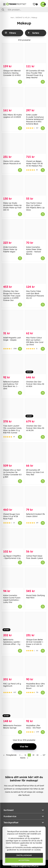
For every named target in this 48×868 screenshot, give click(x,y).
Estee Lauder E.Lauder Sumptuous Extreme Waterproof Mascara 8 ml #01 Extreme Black (35, 119)
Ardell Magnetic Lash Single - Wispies (12, 339)
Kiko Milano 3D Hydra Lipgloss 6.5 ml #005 (12, 116)
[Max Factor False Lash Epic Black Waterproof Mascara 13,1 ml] (36, 274)
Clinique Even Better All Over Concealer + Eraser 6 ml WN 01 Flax (35, 643)
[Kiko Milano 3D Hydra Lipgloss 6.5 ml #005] (13, 97)
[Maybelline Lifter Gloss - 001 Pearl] (36, 708)
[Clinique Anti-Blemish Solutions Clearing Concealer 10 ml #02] (13, 53)
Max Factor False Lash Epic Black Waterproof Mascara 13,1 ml (35, 295)
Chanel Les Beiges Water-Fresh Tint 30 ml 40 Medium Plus (34, 164)
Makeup (34, 18)
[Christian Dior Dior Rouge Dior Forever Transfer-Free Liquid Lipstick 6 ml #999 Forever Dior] (13, 274)
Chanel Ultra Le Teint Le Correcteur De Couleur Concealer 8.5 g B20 (12, 473)
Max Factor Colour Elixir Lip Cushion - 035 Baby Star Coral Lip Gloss (35, 341)
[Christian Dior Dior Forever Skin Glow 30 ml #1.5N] (36, 408)
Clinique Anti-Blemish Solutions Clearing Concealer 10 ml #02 (12, 73)
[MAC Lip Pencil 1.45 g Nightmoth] (13, 666)
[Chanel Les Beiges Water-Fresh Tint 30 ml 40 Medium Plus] (36, 144)
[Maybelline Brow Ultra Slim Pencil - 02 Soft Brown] (36, 666)
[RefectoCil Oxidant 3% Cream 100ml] (36, 497)
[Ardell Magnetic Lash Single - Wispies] (13, 320)
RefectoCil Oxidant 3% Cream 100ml (35, 515)
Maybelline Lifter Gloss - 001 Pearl (33, 727)
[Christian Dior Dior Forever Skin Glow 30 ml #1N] (36, 364)
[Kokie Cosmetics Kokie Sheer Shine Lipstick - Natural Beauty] (36, 230)
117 (44, 755)
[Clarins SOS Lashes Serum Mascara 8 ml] (13, 144)
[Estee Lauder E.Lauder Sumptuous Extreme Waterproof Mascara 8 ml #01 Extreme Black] (36, 97)
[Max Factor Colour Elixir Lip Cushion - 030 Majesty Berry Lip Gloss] (36, 185)
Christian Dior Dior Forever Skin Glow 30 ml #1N (35, 384)
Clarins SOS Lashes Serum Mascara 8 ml (12, 162)
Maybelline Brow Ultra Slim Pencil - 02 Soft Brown (35, 686)
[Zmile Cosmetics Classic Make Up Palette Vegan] (13, 230)
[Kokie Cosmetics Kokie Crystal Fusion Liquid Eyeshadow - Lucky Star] (13, 578)
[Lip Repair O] (13, 538)
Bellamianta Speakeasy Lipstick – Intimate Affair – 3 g (12, 642)
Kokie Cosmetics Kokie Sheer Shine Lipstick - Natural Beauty (34, 251)
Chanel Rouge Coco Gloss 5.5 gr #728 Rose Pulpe (12, 516)
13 (33, 755)
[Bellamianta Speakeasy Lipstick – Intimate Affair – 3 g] (13, 622)
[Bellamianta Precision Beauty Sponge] (13, 708)
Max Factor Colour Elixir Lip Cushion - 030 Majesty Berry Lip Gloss (35, 206)
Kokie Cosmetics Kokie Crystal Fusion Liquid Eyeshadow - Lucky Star (12, 599)
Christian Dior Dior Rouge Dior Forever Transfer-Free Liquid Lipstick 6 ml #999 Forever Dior (12, 296)
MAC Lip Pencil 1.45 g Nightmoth (12, 685)
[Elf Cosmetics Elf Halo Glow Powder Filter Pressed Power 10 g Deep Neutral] (36, 53)
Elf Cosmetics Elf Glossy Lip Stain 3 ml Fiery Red (35, 472)
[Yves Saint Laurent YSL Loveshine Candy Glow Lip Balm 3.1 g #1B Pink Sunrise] (13, 408)
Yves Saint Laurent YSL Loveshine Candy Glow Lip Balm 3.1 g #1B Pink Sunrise (12, 429)
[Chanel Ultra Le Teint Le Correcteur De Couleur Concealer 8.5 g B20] (13, 452)
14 (37, 755)
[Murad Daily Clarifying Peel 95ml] (36, 578)
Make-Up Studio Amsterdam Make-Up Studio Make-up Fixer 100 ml (12, 206)
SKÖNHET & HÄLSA (23, 18)
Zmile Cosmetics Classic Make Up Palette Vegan (10, 249)
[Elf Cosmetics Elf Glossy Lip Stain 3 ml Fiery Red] (36, 452)
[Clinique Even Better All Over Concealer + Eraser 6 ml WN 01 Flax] (36, 622)
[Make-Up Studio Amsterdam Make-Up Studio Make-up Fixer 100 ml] (13, 185)
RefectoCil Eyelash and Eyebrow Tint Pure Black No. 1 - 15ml (11, 385)
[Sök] (24, 10)
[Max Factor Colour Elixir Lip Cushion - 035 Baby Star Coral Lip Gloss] (36, 320)
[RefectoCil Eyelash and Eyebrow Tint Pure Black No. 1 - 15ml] (13, 364)
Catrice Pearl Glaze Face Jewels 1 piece (34, 557)
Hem (12, 18)
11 (25, 755)
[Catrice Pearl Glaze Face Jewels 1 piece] (36, 538)
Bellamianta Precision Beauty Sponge (12, 727)
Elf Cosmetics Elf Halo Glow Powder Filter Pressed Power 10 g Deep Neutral (35, 74)
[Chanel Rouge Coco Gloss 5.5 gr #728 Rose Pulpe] (13, 497)
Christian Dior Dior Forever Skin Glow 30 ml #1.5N (35, 428)
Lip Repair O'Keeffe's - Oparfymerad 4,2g (12, 557)
